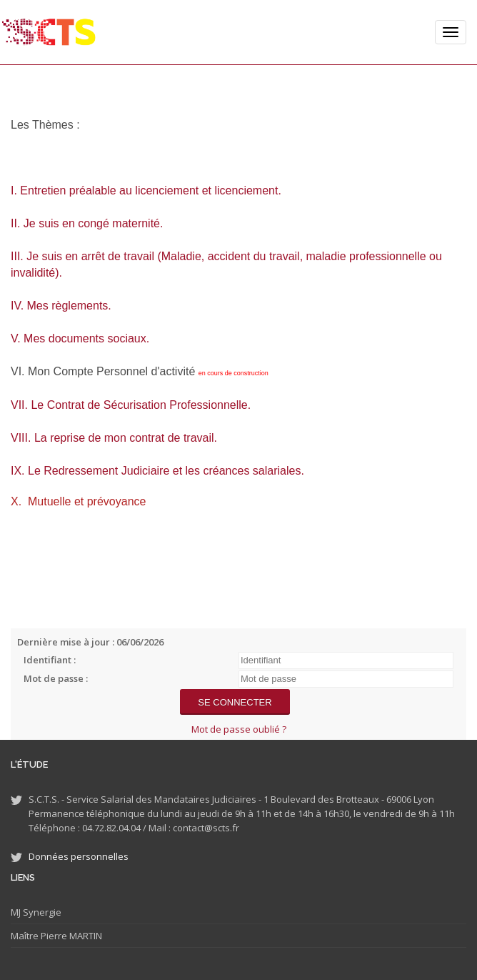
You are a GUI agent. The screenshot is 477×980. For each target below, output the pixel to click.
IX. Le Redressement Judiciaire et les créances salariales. (157, 471)
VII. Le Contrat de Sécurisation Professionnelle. (131, 405)
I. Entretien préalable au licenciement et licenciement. (146, 190)
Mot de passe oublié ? (239, 729)
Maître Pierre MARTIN (56, 936)
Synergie (41, 912)
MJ (16, 912)
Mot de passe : (56, 678)
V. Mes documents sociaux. (80, 338)
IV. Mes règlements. (61, 306)
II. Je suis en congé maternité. (87, 223)
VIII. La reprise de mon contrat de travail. (114, 438)
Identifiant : (50, 660)
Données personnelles (79, 856)
